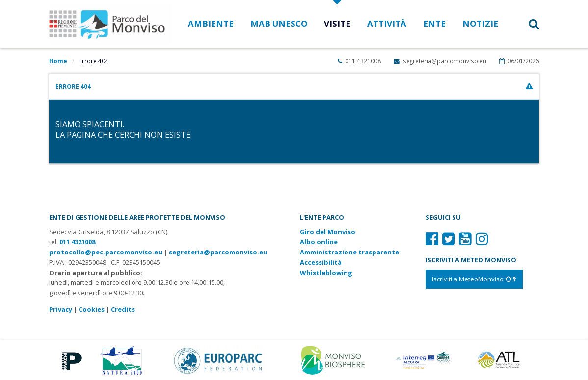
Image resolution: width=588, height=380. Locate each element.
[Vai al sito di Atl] (502, 359)
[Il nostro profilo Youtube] (465, 239)
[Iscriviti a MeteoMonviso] (474, 279)
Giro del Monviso (328, 232)
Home (58, 61)
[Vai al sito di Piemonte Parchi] (70, 359)
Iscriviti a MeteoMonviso (474, 279)
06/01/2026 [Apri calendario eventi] (519, 61)
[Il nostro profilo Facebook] (432, 239)
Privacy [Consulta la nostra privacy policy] (61, 309)
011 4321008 (359, 61)
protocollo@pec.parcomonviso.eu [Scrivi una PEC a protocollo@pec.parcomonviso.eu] (106, 252)
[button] (523, 24)
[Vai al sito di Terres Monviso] (424, 359)
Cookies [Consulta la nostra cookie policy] (92, 309)
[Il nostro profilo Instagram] (482, 239)
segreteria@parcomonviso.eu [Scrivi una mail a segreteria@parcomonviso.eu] (440, 61)
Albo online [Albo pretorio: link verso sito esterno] (319, 242)
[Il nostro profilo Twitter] (449, 239)
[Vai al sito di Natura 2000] (121, 359)
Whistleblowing (326, 273)
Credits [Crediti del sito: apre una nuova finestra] (123, 309)
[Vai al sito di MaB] (334, 359)
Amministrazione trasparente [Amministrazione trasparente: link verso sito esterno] (349, 252)
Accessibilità (321, 262)
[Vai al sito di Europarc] (219, 359)
